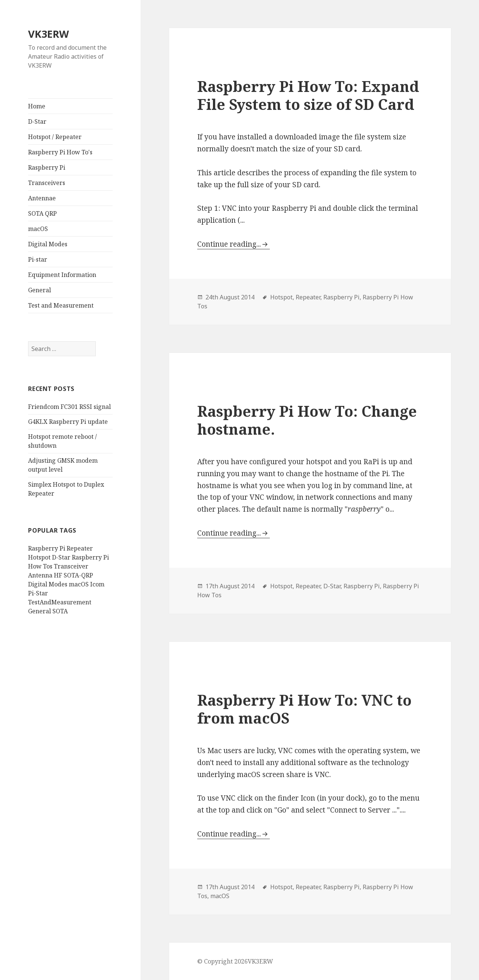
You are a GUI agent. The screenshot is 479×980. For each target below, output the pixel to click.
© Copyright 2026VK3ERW (235, 961)
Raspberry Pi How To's (60, 152)
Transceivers (47, 183)
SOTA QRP (42, 213)
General (39, 290)
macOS (38, 229)
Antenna (40, 575)
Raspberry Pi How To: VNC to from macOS (304, 709)
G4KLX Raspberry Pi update (68, 422)
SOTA (60, 611)
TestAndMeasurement (60, 602)
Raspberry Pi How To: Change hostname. (307, 420)
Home (37, 106)
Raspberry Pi (47, 167)
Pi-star (38, 259)
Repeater (80, 548)
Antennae (42, 198)
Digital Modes (48, 244)
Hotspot (39, 557)
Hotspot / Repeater (55, 137)
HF (58, 575)
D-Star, (333, 586)
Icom (97, 584)
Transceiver (71, 566)
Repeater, (309, 297)
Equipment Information (62, 275)
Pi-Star (38, 593)
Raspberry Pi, (342, 297)
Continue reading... (229, 244)
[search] (62, 349)
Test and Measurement (61, 305)
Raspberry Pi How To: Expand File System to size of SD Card (308, 95)
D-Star (37, 121)
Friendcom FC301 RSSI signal (69, 407)
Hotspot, (282, 297)
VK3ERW (48, 34)
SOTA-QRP (78, 575)
